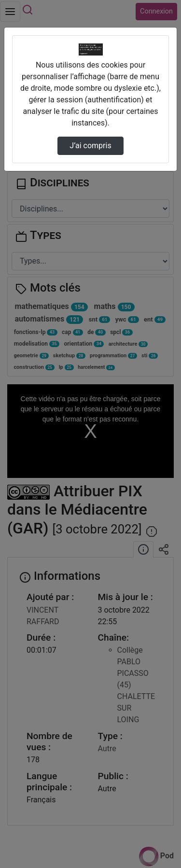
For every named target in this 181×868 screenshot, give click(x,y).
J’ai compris (90, 146)
